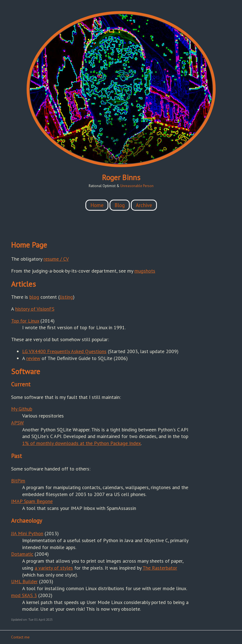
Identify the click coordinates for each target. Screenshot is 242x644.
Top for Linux (25, 321)
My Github (22, 409)
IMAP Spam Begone (32, 501)
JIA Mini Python (27, 533)
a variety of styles (54, 568)
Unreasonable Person (137, 186)
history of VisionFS (35, 309)
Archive (144, 205)
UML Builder (24, 581)
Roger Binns (121, 177)
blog (34, 297)
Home (97, 205)
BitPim (18, 481)
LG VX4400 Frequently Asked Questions (64, 351)
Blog (120, 205)
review (33, 358)
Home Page (29, 245)
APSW (17, 423)
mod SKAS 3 (24, 595)
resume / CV (56, 259)
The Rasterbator (160, 568)
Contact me (20, 637)
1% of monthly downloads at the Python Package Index (81, 443)
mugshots (145, 271)
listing (66, 297)
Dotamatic (22, 554)
